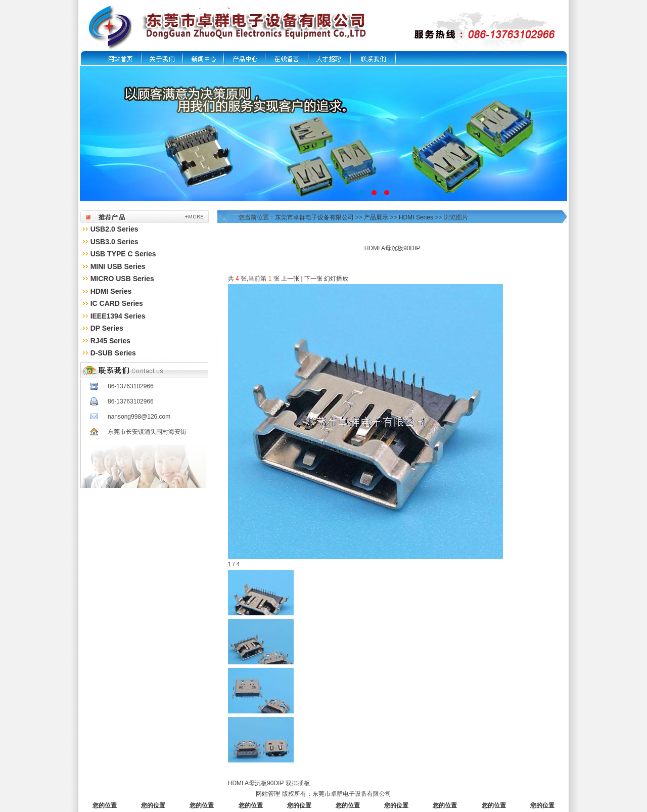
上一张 (290, 279)
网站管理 (268, 794)
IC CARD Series (117, 303)
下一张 (313, 279)
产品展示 (376, 217)
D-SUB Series (113, 353)
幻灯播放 (336, 279)
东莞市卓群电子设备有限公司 (314, 217)
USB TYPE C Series (123, 254)
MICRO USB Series (122, 279)
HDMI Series (111, 291)
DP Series (107, 328)
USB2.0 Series (114, 229)
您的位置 (105, 805)
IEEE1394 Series (118, 316)
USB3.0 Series (114, 242)
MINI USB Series (118, 266)
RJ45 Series (110, 341)
